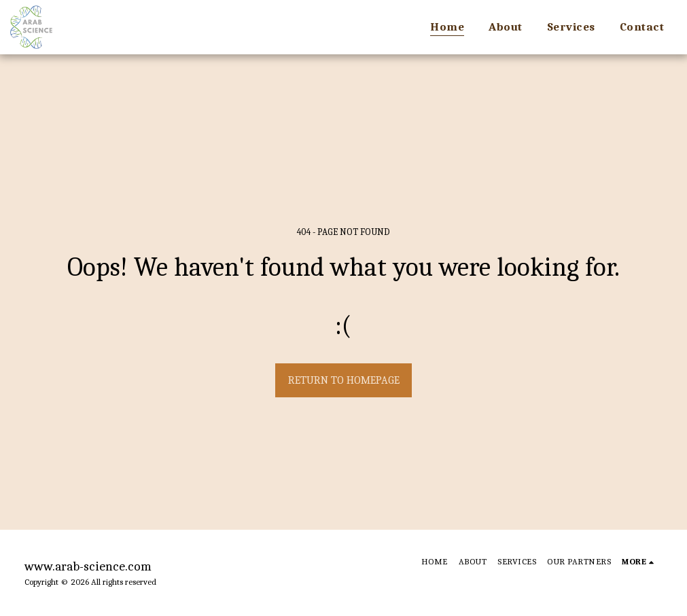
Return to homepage (344, 380)
